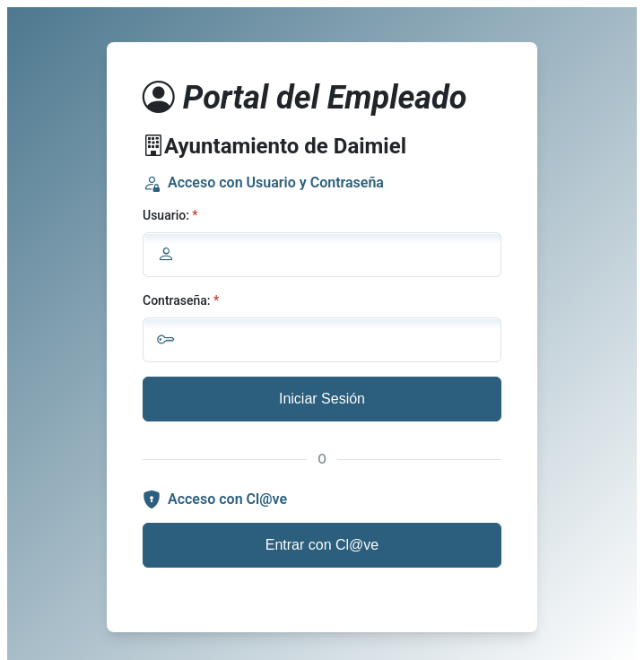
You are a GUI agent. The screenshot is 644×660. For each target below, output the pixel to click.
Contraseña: (177, 300)
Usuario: (166, 215)
